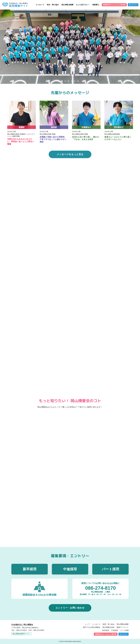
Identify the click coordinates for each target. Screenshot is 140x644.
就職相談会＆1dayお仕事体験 (114, 5)
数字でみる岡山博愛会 (92, 627)
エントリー (133, 5)
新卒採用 (30, 569)
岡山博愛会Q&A (108, 627)
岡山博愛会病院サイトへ (21, 633)
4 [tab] (72, 81)
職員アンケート (123, 627)
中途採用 (70, 569)
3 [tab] (68, 81)
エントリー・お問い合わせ (70, 608)
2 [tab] (65, 81)
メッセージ (40, 5)
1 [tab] (62, 81)
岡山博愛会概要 (67, 5)
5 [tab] (75, 81)
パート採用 (110, 569)
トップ (87, 624)
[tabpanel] (70, 47)
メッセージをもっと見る (70, 154)
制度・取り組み (53, 5)
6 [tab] (78, 81)
